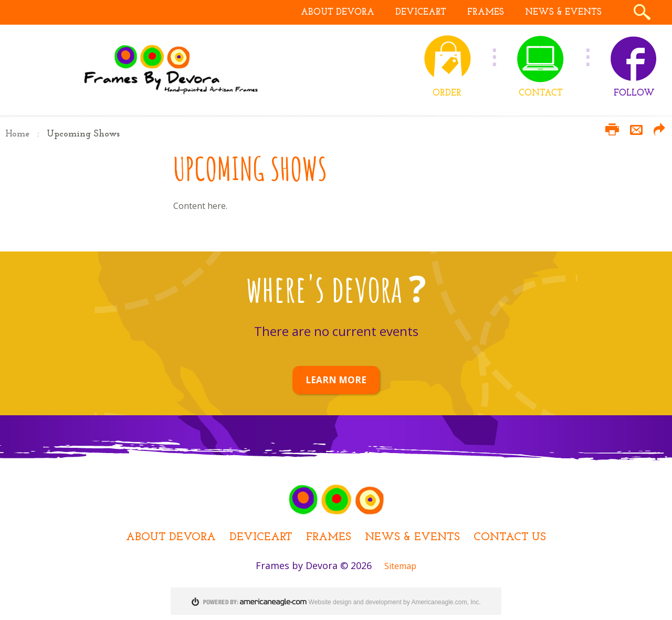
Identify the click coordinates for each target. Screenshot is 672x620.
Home (17, 134)
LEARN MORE (336, 380)
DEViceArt (261, 537)
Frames (329, 537)
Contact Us (510, 537)
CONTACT (541, 93)
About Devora (171, 537)
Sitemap (400, 566)
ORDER (447, 93)
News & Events (412, 537)
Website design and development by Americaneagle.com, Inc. (395, 602)
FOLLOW (634, 93)
